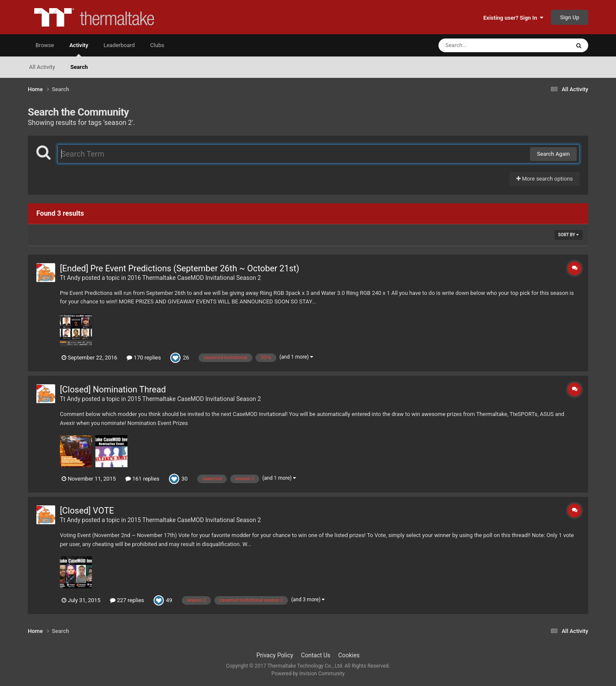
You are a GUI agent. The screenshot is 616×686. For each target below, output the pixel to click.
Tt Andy (70, 278)
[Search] (483, 45)
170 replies (144, 358)
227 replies (127, 600)
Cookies (349, 655)
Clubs (157, 45)
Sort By (569, 235)
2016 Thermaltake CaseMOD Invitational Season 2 (194, 278)
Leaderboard (119, 45)
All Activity (42, 67)
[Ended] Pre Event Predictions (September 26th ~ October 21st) (180, 268)
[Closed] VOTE (87, 511)
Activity (79, 49)
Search (79, 67)
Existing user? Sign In (513, 18)
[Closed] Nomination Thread (113, 389)
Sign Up (570, 17)
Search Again (553, 154)
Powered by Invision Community (308, 674)
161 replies (142, 479)
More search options (545, 179)
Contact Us (316, 655)
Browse (45, 45)
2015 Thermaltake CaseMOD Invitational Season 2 (194, 399)
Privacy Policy (275, 655)
